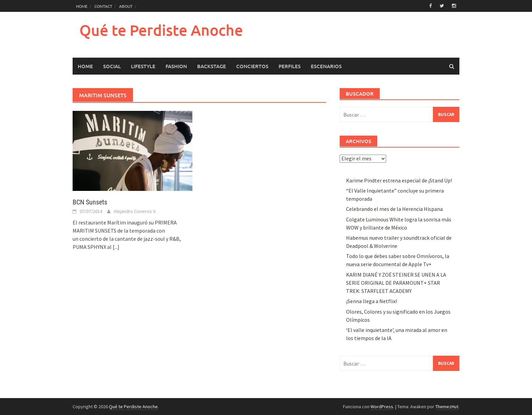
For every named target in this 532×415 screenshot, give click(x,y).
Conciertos (252, 66)
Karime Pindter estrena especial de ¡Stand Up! (399, 180)
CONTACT (103, 6)
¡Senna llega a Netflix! (372, 301)
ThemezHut (447, 407)
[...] (116, 247)
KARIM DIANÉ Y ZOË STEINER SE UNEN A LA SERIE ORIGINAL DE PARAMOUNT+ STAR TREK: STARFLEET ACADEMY (396, 283)
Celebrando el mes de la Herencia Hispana (394, 209)
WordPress (382, 407)
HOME (82, 6)
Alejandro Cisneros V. (135, 211)
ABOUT (126, 6)
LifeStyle (143, 66)
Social (112, 66)
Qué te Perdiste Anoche (161, 30)
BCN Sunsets (90, 202)
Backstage (212, 66)
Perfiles (290, 66)
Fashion (176, 66)
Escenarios (326, 66)
